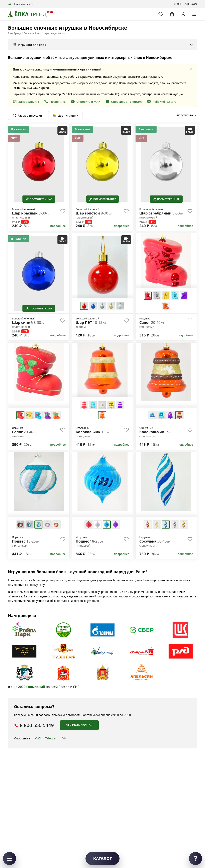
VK (64, 738)
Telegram (52, 738)
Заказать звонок (79, 725)
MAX (38, 738)
